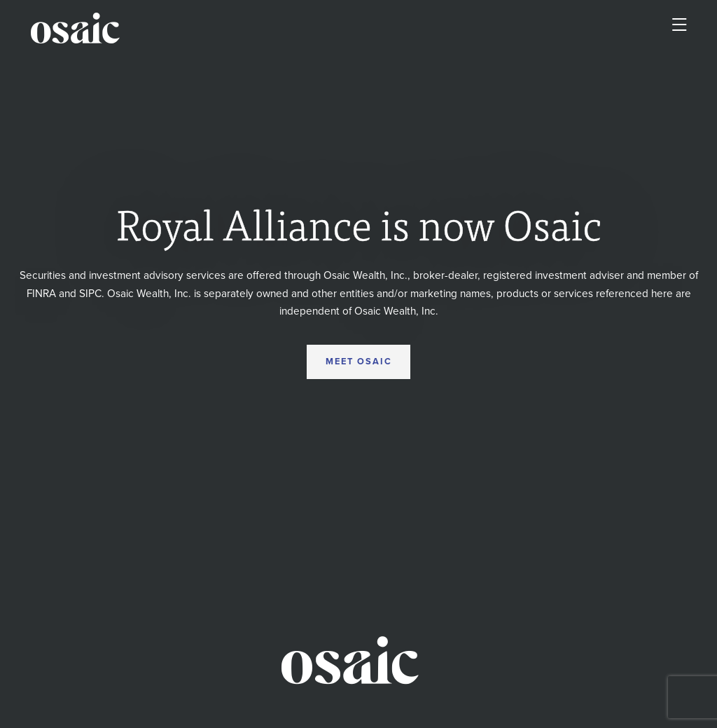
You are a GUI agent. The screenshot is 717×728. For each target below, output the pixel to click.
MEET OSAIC (359, 362)
